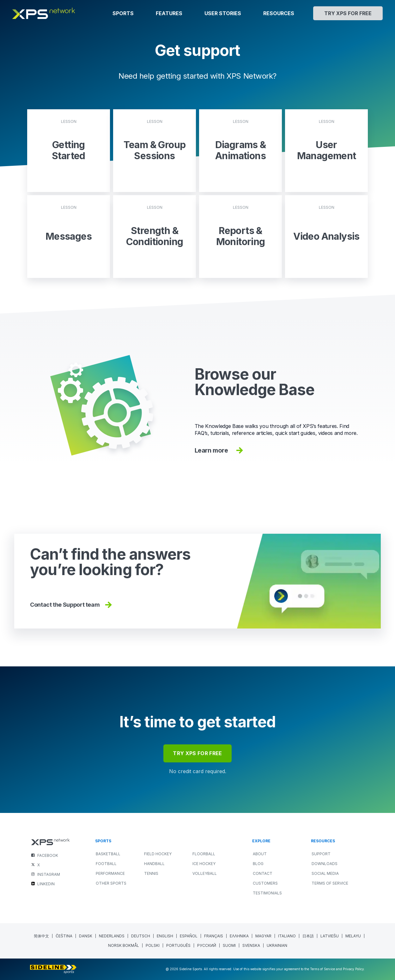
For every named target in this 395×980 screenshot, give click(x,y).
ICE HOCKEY (204, 864)
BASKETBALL (108, 854)
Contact (263, 873)
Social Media (325, 873)
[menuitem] (42, 936)
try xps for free (197, 753)
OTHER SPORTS (111, 883)
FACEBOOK (48, 855)
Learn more (220, 450)
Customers (265, 883)
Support (321, 854)
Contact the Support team (72, 605)
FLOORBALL (204, 854)
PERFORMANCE (110, 873)
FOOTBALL (106, 864)
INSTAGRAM (49, 874)
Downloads (325, 864)
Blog (258, 864)
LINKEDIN (46, 884)
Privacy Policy (353, 969)
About (260, 854)
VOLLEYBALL (205, 873)
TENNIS (151, 873)
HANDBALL (154, 864)
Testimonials (267, 893)
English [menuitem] (165, 936)
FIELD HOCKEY (158, 854)
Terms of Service (330, 883)
